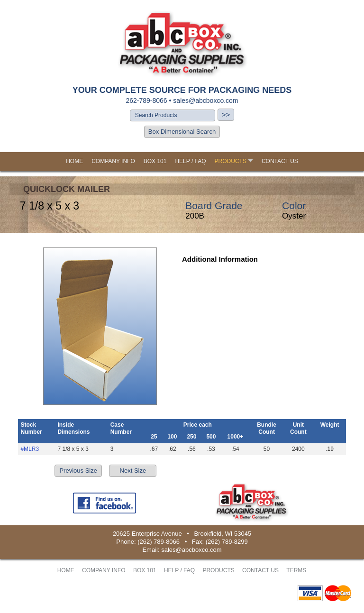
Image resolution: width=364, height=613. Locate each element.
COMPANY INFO (113, 161)
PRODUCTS (234, 161)
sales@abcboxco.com (205, 101)
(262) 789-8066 (159, 542)
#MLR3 (30, 449)
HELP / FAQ (190, 161)
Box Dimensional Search (182, 132)
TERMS (296, 570)
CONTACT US (280, 161)
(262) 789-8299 (227, 542)
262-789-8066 (146, 101)
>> (226, 114)
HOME (74, 161)
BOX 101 (155, 161)
